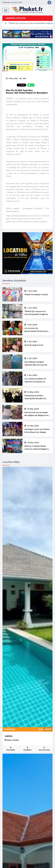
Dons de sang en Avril (38, 343)
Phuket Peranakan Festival (38, 293)
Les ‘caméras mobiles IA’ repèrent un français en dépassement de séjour (38, 379)
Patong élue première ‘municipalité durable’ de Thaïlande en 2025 (38, 395)
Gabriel (9, 736)
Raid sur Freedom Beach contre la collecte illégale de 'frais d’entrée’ (38, 446)
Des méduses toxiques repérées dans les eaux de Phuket (38, 362)
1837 (23, 79)
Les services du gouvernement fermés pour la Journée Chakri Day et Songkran (38, 328)
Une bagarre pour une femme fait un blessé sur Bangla (38, 429)
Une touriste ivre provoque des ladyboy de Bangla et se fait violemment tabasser (38, 412)
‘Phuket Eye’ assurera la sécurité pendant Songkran (31, 24)
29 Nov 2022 (12, 79)
